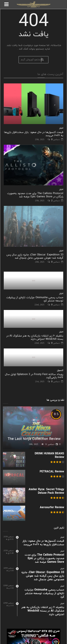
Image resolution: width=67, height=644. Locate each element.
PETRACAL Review (52, 472)
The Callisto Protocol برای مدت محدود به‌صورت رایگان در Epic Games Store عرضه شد (35, 195)
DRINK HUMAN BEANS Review (49, 455)
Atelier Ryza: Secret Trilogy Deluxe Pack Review (46, 491)
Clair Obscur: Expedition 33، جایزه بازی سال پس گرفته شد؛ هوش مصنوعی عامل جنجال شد (35, 256)
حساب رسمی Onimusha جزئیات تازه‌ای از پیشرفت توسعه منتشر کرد (35, 299)
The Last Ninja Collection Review (34, 439)
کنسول (60, 370)
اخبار (61, 128)
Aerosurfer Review (52, 507)
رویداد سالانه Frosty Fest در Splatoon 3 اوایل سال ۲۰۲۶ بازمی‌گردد (34, 376)
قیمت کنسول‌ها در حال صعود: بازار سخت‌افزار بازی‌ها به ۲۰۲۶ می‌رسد (34, 134)
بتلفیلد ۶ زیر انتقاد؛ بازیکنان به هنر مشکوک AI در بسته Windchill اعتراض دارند (35, 338)
